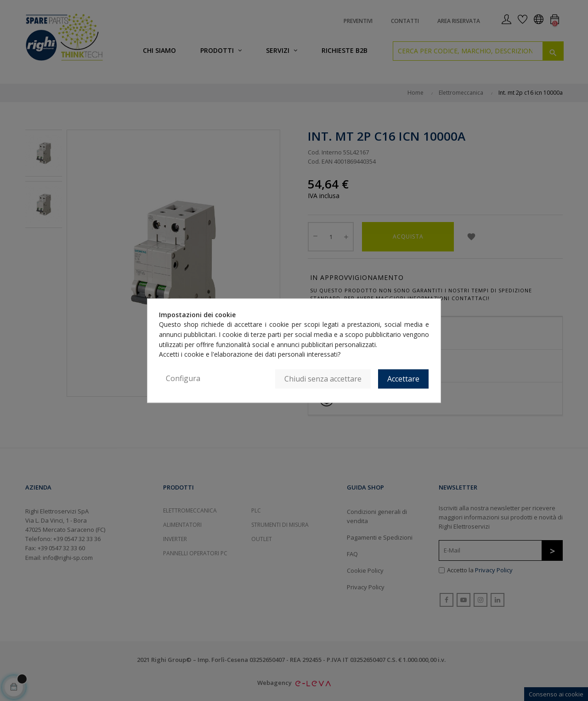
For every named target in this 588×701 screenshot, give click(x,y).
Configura (183, 378)
